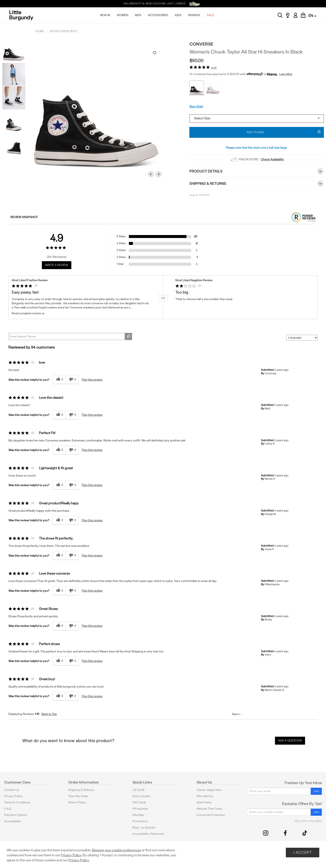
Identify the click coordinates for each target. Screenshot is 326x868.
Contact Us (12, 790)
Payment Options (16, 815)
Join (316, 791)
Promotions (140, 821)
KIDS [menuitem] (178, 15)
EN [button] (312, 16)
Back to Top (49, 714)
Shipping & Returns (257, 184)
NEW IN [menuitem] (105, 15)
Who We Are (205, 796)
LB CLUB (138, 790)
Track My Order (78, 796)
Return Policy (77, 802)
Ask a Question (290, 741)
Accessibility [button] (13, 821)
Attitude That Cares (209, 809)
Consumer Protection (211, 815)
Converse (201, 44)
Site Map (138, 815)
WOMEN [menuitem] (123, 15)
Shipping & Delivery (81, 790)
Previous (151, 174)
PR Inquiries (140, 809)
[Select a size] (257, 119)
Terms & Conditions (17, 802)
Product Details (257, 171)
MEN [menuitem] (138, 15)
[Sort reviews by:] (302, 338)
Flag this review (92, 380)
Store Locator (141, 796)
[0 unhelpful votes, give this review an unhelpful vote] (72, 380)
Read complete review (28, 314)
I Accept (303, 852)
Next (159, 174)
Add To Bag (284, 132)
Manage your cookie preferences (116, 850)
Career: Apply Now (209, 790)
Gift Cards (139, 802)
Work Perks (204, 802)
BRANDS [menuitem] (194, 15)
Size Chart (196, 107)
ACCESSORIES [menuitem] (158, 15)
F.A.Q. (8, 809)
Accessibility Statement (148, 834)
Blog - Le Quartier (144, 828)
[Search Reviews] (70, 336)
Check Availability (272, 159)
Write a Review (57, 265)
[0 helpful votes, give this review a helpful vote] (59, 380)
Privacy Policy (13, 796)
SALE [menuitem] (210, 15)
